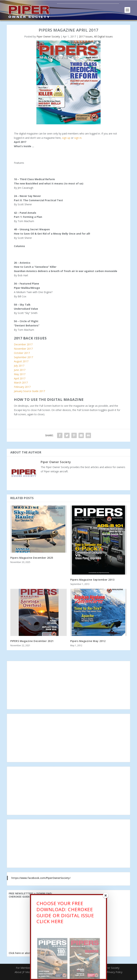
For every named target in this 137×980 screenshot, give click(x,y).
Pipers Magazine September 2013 (92, 580)
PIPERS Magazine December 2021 (32, 641)
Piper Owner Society (48, 36)
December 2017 (23, 344)
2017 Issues (86, 36)
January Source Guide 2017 (29, 391)
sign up (66, 138)
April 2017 (20, 378)
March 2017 (21, 383)
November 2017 (23, 349)
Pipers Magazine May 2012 (88, 641)
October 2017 (22, 353)
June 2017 (20, 370)
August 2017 (21, 361)
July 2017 (19, 366)
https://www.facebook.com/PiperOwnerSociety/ (41, 878)
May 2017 (20, 374)
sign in (78, 138)
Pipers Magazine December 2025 (32, 558)
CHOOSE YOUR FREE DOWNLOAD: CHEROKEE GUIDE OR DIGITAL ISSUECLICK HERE (65, 914)
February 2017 (22, 387)
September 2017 (23, 357)
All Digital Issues (103, 36)
